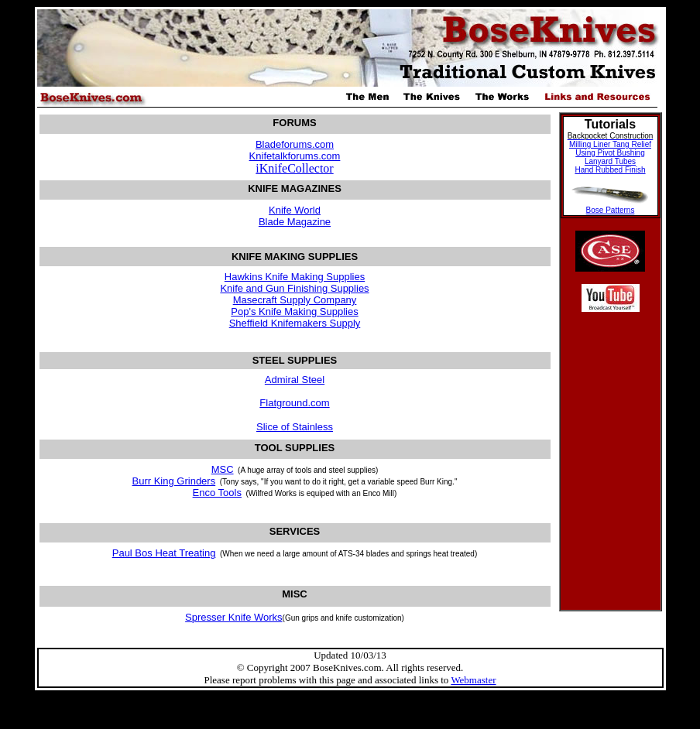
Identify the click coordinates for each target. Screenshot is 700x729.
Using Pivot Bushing (610, 153)
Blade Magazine (295, 222)
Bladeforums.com (295, 144)
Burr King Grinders (174, 481)
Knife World (295, 210)
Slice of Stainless (295, 427)
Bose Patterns (611, 210)
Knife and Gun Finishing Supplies (294, 288)
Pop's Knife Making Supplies (294, 311)
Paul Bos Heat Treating (164, 553)
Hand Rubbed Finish (610, 170)
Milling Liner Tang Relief (610, 144)
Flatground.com (294, 403)
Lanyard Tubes (610, 161)
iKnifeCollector (294, 168)
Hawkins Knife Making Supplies (295, 277)
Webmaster (473, 680)
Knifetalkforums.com (295, 156)
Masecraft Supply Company (295, 300)
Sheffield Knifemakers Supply (295, 323)
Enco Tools (217, 493)
